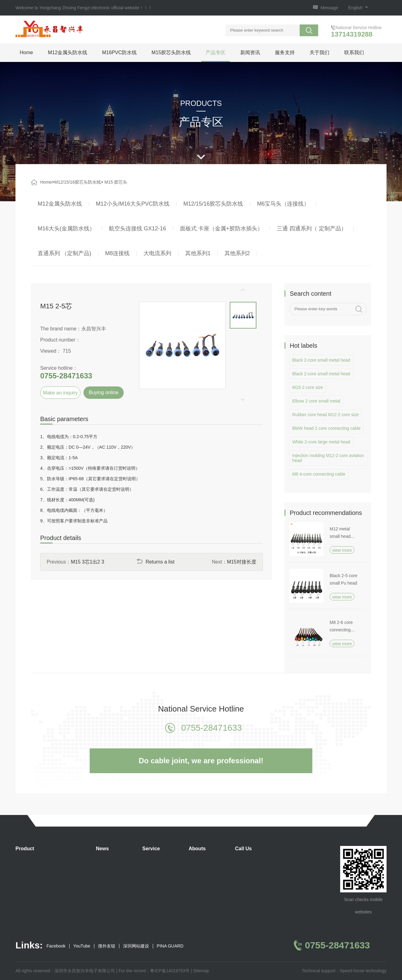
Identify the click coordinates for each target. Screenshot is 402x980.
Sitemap (201, 971)
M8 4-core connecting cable (319, 474)
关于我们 (319, 52)
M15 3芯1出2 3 (88, 562)
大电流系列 (157, 253)
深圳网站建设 (136, 946)
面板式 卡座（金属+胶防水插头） (221, 229)
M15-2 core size (308, 387)
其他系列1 (198, 253)
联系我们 (354, 52)
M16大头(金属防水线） (66, 229)
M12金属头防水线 (68, 52)
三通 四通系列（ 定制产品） (312, 229)
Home (26, 52)
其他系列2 (237, 253)
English (358, 8)
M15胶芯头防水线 (171, 52)
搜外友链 (107, 946)
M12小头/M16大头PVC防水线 (133, 204)
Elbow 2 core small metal (316, 401)
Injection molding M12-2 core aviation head (328, 458)
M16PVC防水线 (119, 52)
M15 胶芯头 (116, 182)
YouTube (82, 946)
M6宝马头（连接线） (283, 204)
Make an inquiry (60, 393)
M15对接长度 (242, 562)
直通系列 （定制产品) (64, 253)
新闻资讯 (250, 52)
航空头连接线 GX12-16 (137, 229)
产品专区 (216, 52)
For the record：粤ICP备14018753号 (154, 971)
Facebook (56, 946)
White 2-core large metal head (321, 442)
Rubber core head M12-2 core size (326, 415)
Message (329, 8)
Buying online (104, 392)
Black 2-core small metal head (321, 360)
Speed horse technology (363, 971)
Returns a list (155, 562)
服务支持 (285, 52)
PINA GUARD (170, 946)
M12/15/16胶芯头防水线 (78, 182)
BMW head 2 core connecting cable (326, 428)
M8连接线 (117, 253)
